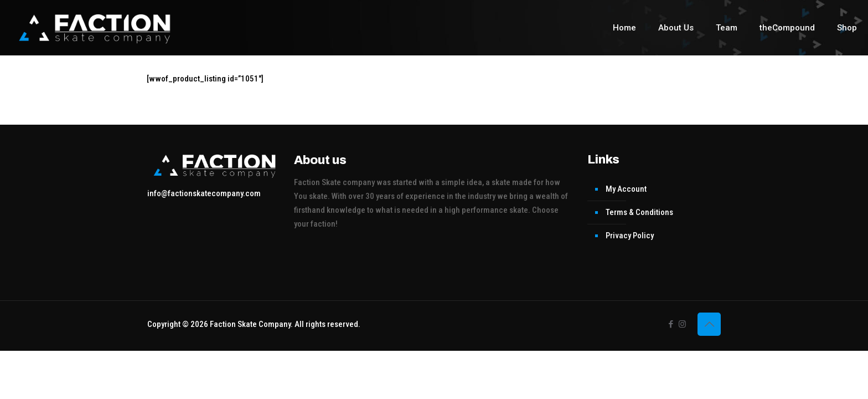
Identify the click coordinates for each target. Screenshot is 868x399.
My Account (626, 189)
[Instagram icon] (682, 324)
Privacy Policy (630, 236)
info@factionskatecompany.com (204, 193)
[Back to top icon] (709, 324)
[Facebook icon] (671, 324)
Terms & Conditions (639, 212)
